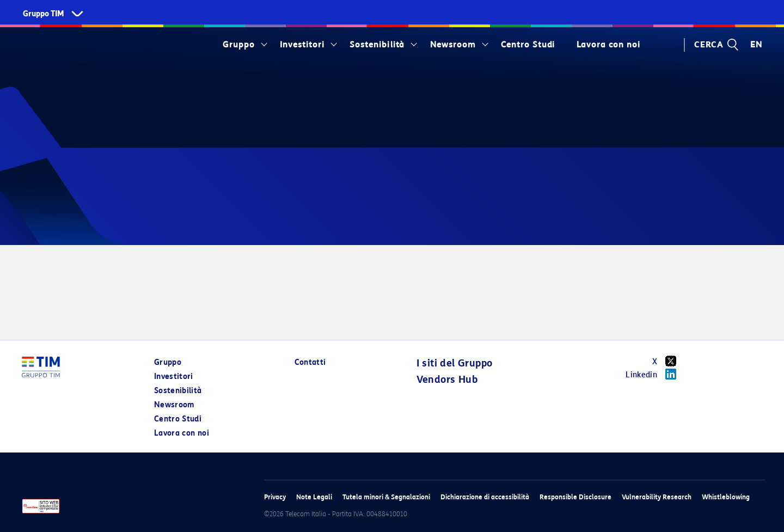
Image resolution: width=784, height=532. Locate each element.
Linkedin (655, 374)
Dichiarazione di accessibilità (485, 497)
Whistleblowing (726, 497)
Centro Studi (528, 45)
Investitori (302, 45)
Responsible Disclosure (575, 497)
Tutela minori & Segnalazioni (386, 497)
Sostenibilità (377, 45)
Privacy (275, 497)
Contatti (310, 362)
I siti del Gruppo (455, 363)
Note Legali (314, 497)
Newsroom (453, 45)
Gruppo (239, 45)
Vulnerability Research (657, 497)
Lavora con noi (608, 45)
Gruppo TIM (44, 14)
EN (756, 45)
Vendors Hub (447, 380)
